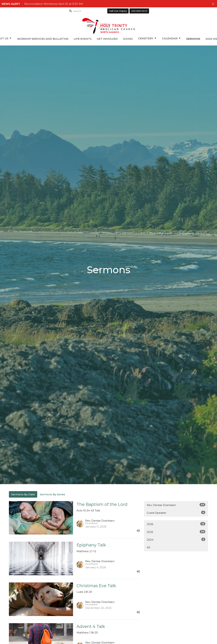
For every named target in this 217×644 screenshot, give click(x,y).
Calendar (171, 38)
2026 (176, 524)
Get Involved (107, 39)
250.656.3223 (139, 11)
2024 (176, 539)
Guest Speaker (176, 513)
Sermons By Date (23, 494)
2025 (176, 532)
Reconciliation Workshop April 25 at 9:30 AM (54, 4)
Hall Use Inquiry (118, 11)
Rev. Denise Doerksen (176, 505)
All (148, 547)
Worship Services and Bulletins (43, 39)
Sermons (193, 39)
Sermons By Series (53, 494)
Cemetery (147, 38)
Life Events (83, 39)
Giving (128, 39)
